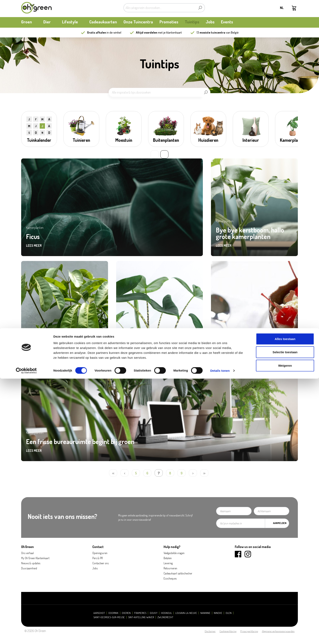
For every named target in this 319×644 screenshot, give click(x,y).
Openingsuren (100, 553)
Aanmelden (280, 523)
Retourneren (170, 568)
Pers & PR (98, 558)
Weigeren (285, 631)
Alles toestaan (285, 604)
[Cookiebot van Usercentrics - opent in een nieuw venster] (26, 636)
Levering (168, 563)
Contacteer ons (101, 563)
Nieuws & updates (31, 563)
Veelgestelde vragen (174, 553)
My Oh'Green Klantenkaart (35, 558)
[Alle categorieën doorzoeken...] (159, 8)
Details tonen (220, 636)
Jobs (95, 568)
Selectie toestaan (285, 617)
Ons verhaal (27, 553)
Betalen (168, 558)
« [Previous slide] (155, 154)
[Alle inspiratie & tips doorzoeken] (155, 92)
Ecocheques (170, 578)
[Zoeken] (200, 8)
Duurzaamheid (29, 568)
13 (211, 32)
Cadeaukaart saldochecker (178, 573)
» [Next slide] (164, 154)
